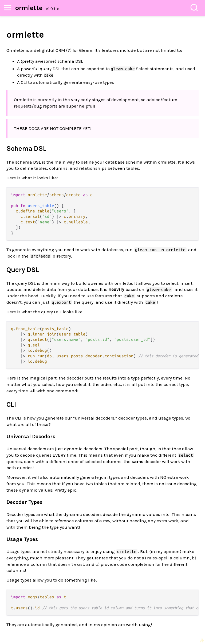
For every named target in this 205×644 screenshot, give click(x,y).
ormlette (29, 8)
